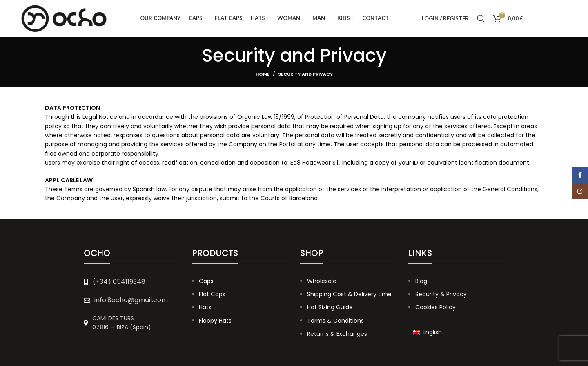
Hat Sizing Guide (330, 307)
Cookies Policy (435, 307)
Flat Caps (212, 294)
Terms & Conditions (335, 321)
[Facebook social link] (539, 18)
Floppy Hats (215, 321)
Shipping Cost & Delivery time (349, 294)
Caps (206, 281)
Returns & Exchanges (337, 334)
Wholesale (322, 281)
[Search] (481, 18)
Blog (421, 281)
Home (263, 74)
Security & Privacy (441, 294)
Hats (205, 307)
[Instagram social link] (559, 18)
